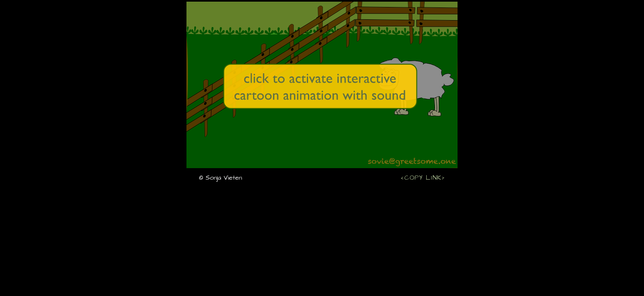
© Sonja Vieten (220, 178)
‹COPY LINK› (423, 177)
